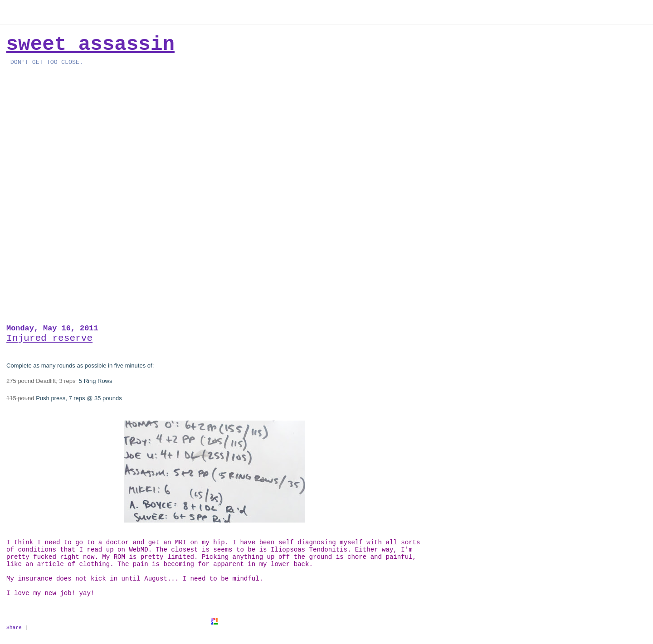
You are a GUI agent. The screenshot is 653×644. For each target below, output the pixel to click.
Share (14, 628)
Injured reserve (49, 338)
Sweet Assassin (90, 44)
